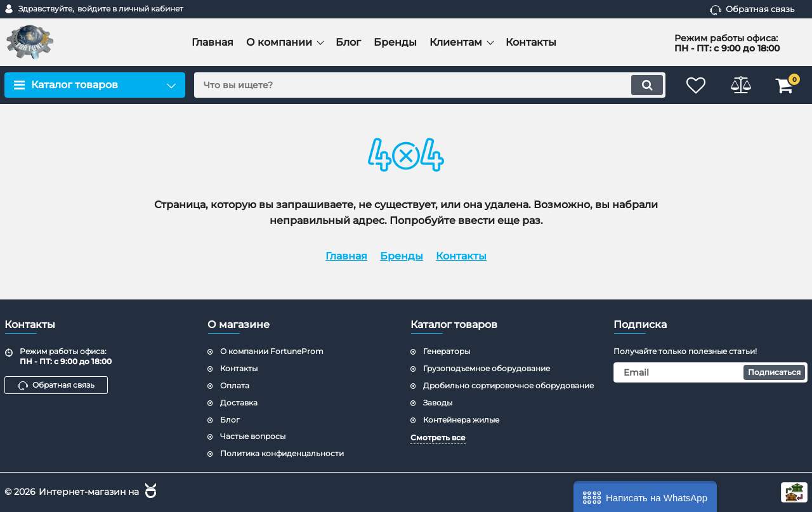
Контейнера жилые (461, 420)
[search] (430, 85)
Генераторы (447, 351)
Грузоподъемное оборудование (487, 368)
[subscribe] (710, 372)
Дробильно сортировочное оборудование (508, 385)
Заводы (438, 403)
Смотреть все (438, 437)
